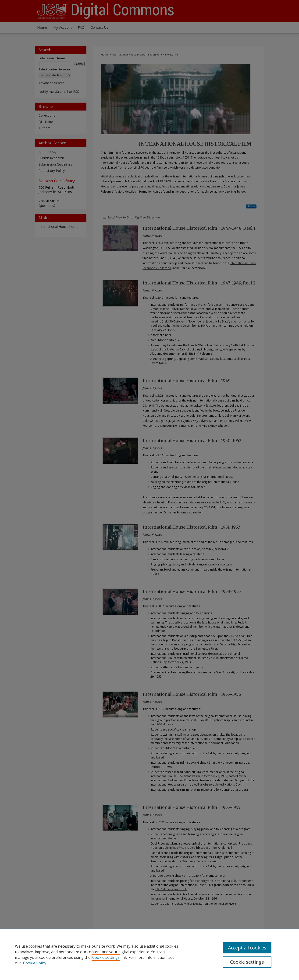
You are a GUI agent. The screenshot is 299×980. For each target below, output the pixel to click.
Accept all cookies (247, 948)
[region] (149, 954)
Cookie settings (106, 957)
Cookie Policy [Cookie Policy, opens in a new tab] (35, 963)
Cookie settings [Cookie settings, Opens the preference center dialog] (247, 962)
